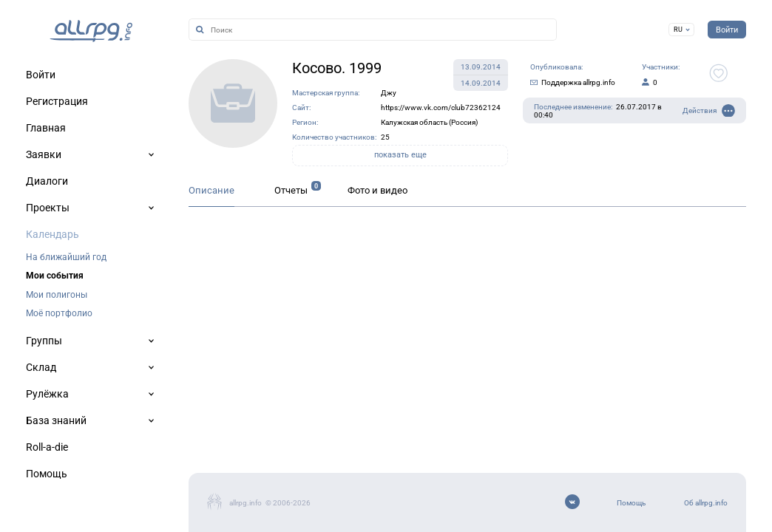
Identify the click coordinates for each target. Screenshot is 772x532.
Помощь (631, 503)
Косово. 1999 (337, 68)
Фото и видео (377, 190)
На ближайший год (66, 257)
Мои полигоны (57, 295)
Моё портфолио (59, 313)
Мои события (55, 276)
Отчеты (291, 190)
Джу (389, 93)
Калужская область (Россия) (429, 122)
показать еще (400, 155)
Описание (211, 190)
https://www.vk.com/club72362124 (441, 108)
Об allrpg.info (706, 503)
